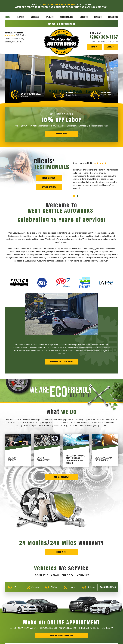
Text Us (95, 47)
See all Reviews (49, 187)
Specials (50, 17)
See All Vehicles (108, 587)
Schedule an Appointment (62, 362)
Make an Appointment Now (62, 635)
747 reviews (21, 35)
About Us (84, 17)
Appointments (67, 17)
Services (21, 17)
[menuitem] (8, 17)
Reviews (98, 17)
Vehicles (35, 17)
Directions (113, 17)
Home (8, 17)
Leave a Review (49, 178)
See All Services (62, 477)
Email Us (111, 47)
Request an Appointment (61, 24)
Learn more (61, 552)
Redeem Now (62, 134)
